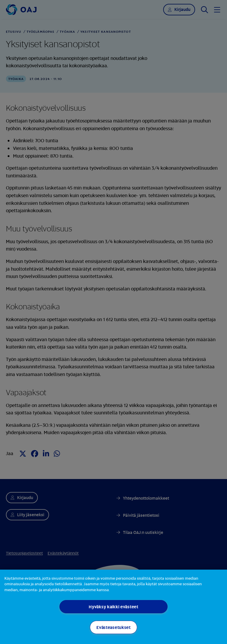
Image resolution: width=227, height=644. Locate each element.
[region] (113, 607)
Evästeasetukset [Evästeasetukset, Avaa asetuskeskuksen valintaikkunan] (113, 627)
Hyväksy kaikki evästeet (113, 607)
